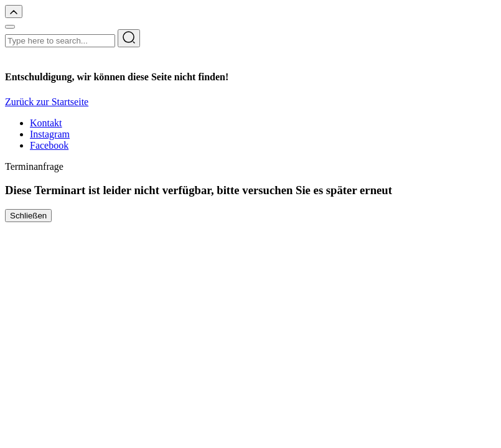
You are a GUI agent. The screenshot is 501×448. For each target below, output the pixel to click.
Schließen (28, 216)
